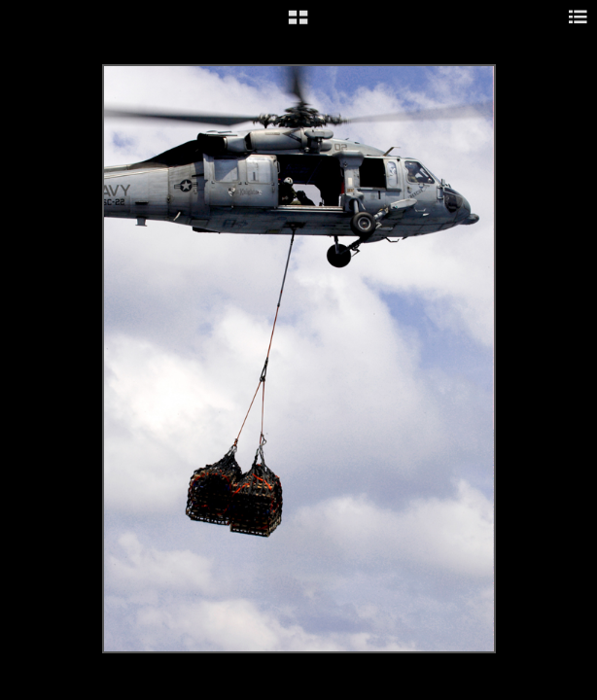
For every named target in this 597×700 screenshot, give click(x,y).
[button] (298, 24)
